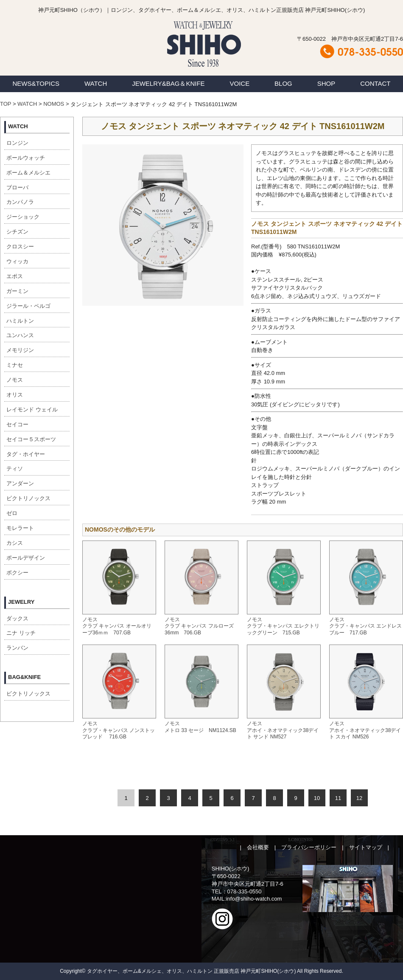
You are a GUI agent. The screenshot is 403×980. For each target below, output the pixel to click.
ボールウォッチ (26, 158)
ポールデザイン (26, 558)
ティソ (15, 469)
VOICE (240, 83)
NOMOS (54, 104)
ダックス (17, 618)
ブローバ (17, 187)
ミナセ (15, 365)
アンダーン (20, 483)
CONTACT (375, 83)
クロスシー (20, 246)
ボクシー (17, 573)
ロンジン (17, 143)
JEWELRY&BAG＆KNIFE (168, 83)
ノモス (15, 380)
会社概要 (258, 847)
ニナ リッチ (21, 633)
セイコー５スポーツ (31, 439)
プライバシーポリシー (309, 847)
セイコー (17, 424)
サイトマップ (366, 847)
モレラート (20, 528)
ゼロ (12, 513)
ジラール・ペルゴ (28, 306)
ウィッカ (17, 261)
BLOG (283, 83)
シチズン (17, 232)
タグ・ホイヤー (26, 454)
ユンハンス (20, 335)
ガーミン (17, 291)
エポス (15, 276)
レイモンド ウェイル (32, 410)
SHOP (326, 83)
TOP (6, 104)
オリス (15, 395)
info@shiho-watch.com (254, 899)
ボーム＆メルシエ (28, 173)
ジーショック (23, 217)
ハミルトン (20, 321)
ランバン (17, 648)
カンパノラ (20, 202)
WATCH (96, 83)
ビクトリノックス (28, 498)
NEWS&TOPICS (36, 83)
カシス (15, 543)
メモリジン (20, 350)
